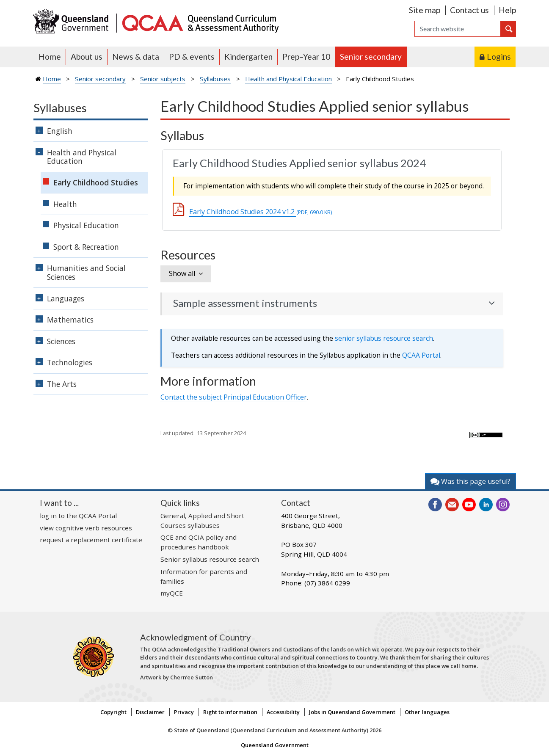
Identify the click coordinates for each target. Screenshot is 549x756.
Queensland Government (275, 745)
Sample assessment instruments (245, 303)
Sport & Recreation (86, 247)
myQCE (172, 593)
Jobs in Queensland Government (352, 712)
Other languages (427, 712)
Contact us (469, 10)
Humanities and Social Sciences (86, 272)
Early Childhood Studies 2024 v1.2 (261, 212)
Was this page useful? (470, 481)
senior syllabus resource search (384, 338)
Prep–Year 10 (306, 57)
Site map (425, 10)
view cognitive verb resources (86, 528)
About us (87, 57)
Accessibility (283, 712)
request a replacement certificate (91, 540)
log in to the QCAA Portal (78, 516)
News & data (136, 57)
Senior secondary (371, 57)
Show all (182, 273)
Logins (499, 57)
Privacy (184, 712)
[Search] (458, 29)
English (60, 131)
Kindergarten (248, 57)
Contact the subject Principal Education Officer (234, 397)
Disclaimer (150, 712)
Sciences (61, 341)
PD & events (192, 57)
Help (507, 10)
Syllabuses (215, 79)
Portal (421, 355)
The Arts (62, 384)
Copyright (113, 712)
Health (65, 204)
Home (50, 57)
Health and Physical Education (288, 79)
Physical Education (86, 225)
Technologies (70, 362)
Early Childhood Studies (96, 182)
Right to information (230, 712)
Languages (66, 298)
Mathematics (70, 320)
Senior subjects (163, 79)
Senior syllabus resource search (210, 559)
